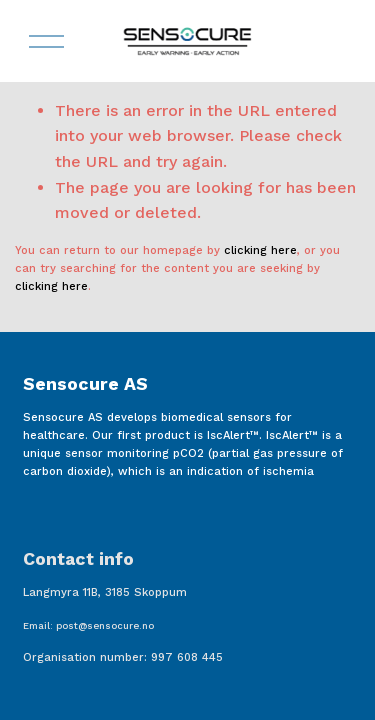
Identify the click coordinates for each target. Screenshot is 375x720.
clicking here (260, 250)
